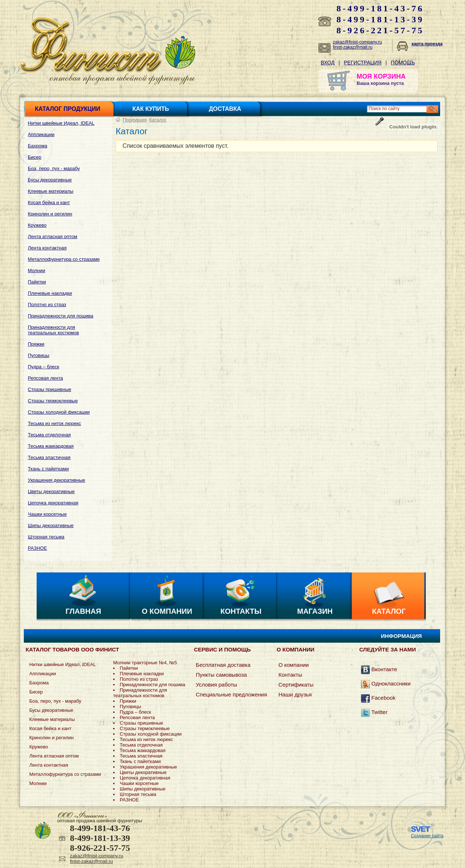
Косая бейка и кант (49, 202)
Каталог (158, 120)
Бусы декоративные (50, 180)
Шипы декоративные (51, 525)
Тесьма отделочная (49, 435)
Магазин (315, 611)
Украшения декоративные (57, 480)
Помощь (403, 63)
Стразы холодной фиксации (59, 412)
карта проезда (427, 44)
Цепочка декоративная (53, 503)
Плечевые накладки (50, 293)
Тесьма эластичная (49, 457)
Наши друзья (295, 694)
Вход (328, 63)
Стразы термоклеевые (53, 401)
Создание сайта (427, 836)
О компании (167, 611)
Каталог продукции (67, 109)
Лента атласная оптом (53, 236)
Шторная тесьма (46, 537)
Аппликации (41, 134)
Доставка (225, 109)
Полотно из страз (47, 305)
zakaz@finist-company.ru (357, 42)
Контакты (241, 611)
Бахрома (38, 146)
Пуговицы (39, 355)
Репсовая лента (45, 378)
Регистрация (363, 63)
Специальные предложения (231, 694)
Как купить (151, 109)
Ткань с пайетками (48, 469)
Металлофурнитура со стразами (64, 259)
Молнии (36, 270)
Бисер (35, 157)
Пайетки (37, 282)
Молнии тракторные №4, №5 (145, 663)
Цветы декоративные (51, 491)
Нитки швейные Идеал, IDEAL (61, 123)
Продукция (135, 120)
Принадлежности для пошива (61, 316)
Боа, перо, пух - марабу (54, 168)
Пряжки (36, 344)
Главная (83, 611)
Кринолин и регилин (50, 214)
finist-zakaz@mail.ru (353, 47)
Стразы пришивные (49, 389)
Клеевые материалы (51, 191)
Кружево (37, 225)
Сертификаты (296, 685)
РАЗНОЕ (37, 548)
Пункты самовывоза (222, 675)
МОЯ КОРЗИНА (381, 76)
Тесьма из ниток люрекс (54, 423)
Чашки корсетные (47, 514)
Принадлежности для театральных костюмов (53, 330)
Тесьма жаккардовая (51, 446)
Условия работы (217, 685)
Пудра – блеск (44, 367)
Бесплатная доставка (223, 665)
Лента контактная (47, 248)
